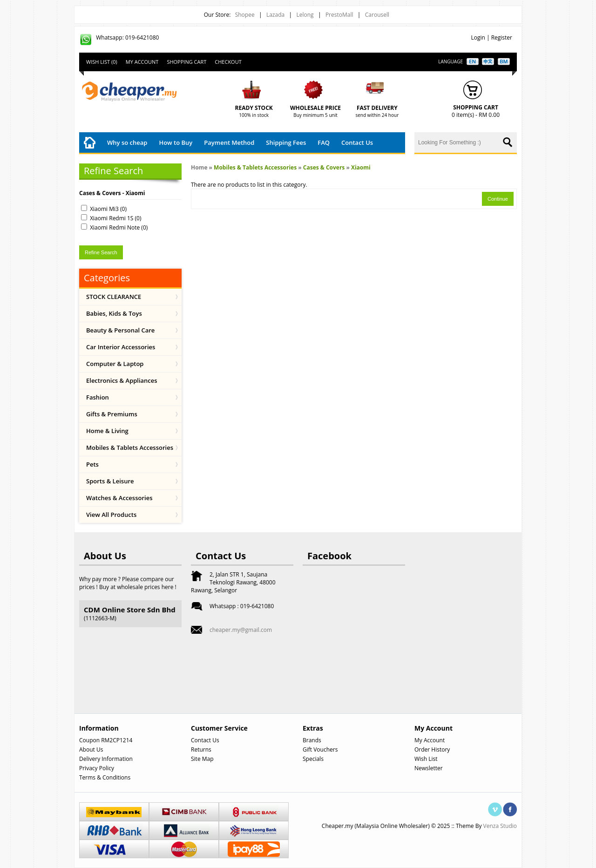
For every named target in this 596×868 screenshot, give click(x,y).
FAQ (324, 142)
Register (502, 37)
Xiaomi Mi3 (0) (108, 209)
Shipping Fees (286, 142)
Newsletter (429, 768)
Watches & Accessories (119, 498)
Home (199, 167)
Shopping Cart (186, 62)
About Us (91, 749)
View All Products (111, 515)
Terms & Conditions (105, 777)
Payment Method (229, 142)
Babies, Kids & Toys (114, 313)
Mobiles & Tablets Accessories (130, 448)
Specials (313, 759)
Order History (432, 749)
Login (478, 37)
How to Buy (176, 142)
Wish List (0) (102, 62)
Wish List (426, 759)
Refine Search (101, 252)
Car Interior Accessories (121, 347)
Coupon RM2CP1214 (106, 740)
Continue (498, 199)
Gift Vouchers (320, 749)
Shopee (245, 15)
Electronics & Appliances (122, 380)
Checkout (228, 62)
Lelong (305, 15)
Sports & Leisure (110, 481)
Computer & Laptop (115, 364)
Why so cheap (127, 142)
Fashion (98, 397)
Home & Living (107, 431)
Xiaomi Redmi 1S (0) (115, 218)
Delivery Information (106, 759)
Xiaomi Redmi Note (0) (119, 227)
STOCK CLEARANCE (114, 297)
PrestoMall (339, 15)
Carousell (377, 15)
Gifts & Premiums (112, 414)
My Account (142, 62)
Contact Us (357, 142)
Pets (92, 464)
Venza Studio (500, 826)
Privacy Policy (97, 768)
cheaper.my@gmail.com (241, 630)
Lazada (275, 15)
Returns (201, 749)
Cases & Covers (324, 167)
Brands (312, 740)
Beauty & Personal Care (120, 330)
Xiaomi (361, 167)
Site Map (202, 759)
